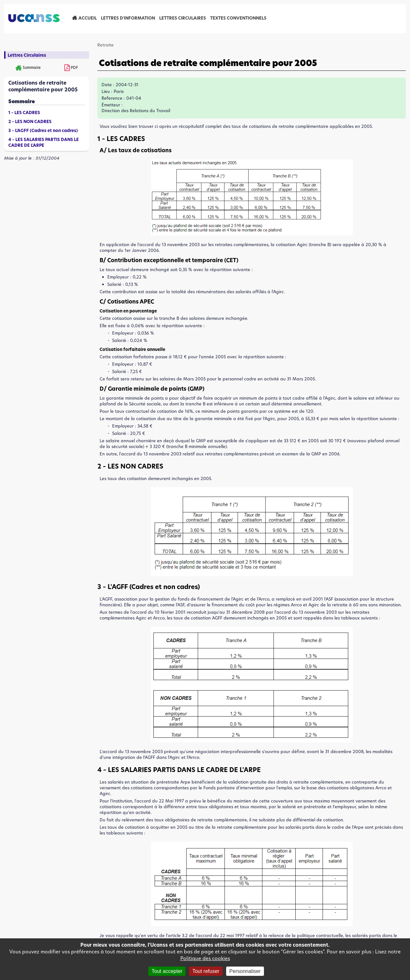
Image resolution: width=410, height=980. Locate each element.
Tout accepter (167, 971)
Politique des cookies (205, 958)
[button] (252, 234)
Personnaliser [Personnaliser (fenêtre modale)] (245, 971)
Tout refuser (206, 971)
